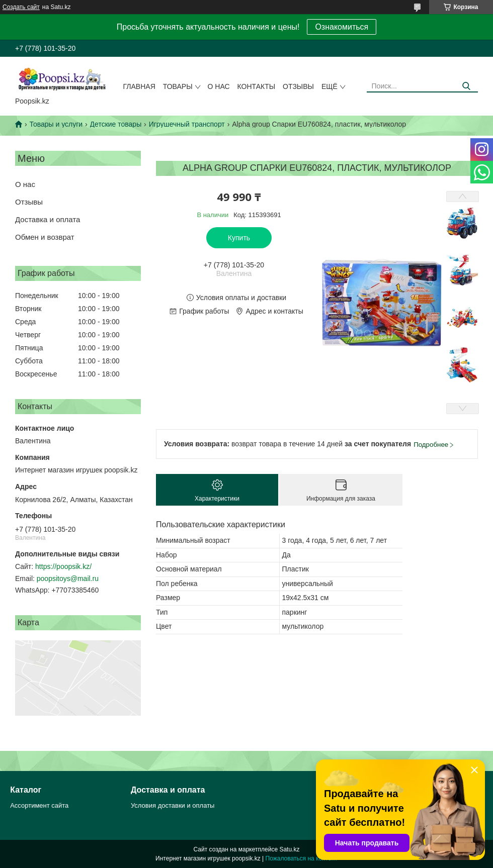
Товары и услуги (56, 124)
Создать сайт (21, 7)
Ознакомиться (342, 27)
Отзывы (298, 86)
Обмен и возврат (45, 237)
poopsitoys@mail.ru (68, 578)
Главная (139, 86)
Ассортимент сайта (39, 805)
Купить (239, 238)
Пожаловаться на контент (302, 858)
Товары (178, 86)
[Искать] (467, 86)
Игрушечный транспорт (187, 124)
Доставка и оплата (48, 219)
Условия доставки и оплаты (173, 805)
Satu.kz (289, 849)
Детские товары (116, 124)
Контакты (257, 86)
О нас (219, 86)
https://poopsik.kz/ (63, 566)
